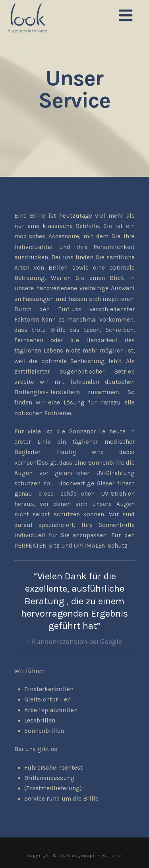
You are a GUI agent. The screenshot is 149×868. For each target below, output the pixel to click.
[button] (126, 16)
